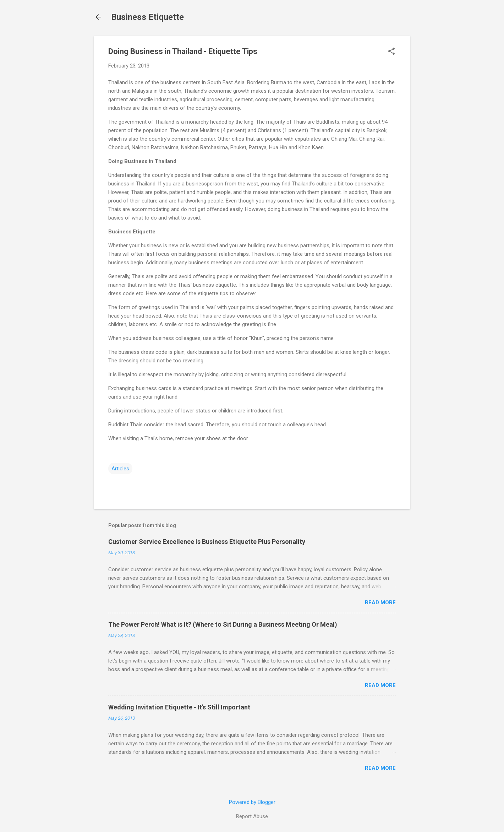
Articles (120, 469)
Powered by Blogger (252, 802)
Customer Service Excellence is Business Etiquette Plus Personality (207, 542)
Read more (380, 603)
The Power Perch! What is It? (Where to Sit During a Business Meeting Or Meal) (223, 624)
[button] (391, 52)
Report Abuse (252, 816)
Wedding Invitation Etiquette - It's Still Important (179, 707)
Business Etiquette (147, 17)
